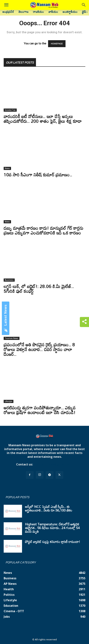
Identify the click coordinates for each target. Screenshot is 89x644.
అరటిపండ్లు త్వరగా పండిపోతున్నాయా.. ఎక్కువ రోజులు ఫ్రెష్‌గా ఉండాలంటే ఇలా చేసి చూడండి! (40, 410)
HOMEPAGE (57, 44)
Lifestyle (9, 401)
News (7, 168)
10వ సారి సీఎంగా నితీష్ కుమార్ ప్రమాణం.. (38, 175)
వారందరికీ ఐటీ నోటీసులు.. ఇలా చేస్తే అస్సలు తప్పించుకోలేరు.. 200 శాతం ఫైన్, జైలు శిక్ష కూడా (43, 119)
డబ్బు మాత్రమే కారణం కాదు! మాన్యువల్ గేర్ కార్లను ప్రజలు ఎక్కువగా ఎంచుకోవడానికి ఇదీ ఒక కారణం (43, 230)
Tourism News (12, 338)
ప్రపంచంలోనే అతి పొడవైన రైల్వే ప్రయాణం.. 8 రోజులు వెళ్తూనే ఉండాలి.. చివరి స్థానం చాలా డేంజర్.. (39, 349)
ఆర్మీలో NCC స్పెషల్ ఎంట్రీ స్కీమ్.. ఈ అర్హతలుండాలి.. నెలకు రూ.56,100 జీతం (49, 508)
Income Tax (10, 110)
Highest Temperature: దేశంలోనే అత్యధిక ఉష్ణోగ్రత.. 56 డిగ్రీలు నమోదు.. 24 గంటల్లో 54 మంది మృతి (52, 528)
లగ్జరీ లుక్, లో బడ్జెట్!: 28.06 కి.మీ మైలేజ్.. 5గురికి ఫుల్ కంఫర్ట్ (39, 289)
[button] (6, 5)
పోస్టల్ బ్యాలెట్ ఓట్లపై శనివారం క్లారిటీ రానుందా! (52, 542)
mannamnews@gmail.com (53, 464)
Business (9, 280)
